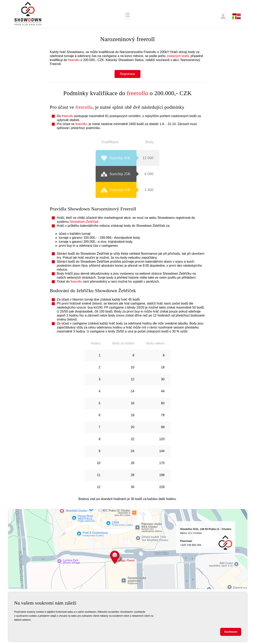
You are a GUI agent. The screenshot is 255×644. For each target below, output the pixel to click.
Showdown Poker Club (28, 14)
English (239, 15)
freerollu (74, 60)
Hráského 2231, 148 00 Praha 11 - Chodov (115, 557)
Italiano (234, 18)
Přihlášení (223, 16)
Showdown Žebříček (84, 222)
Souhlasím (231, 632)
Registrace (127, 74)
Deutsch (234, 15)
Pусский (239, 18)
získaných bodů (178, 56)
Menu (127, 19)
